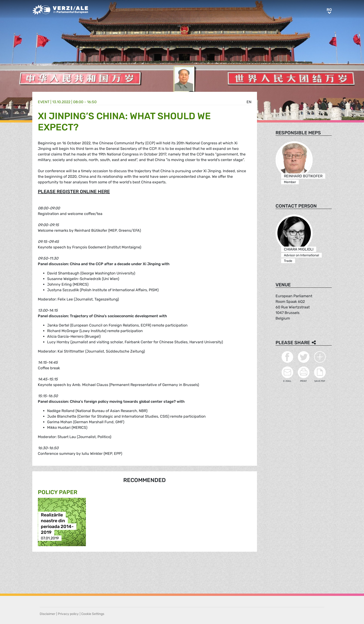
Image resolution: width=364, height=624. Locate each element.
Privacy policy (68, 614)
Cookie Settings (93, 614)
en (249, 102)
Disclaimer (47, 614)
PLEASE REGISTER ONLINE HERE (74, 191)
